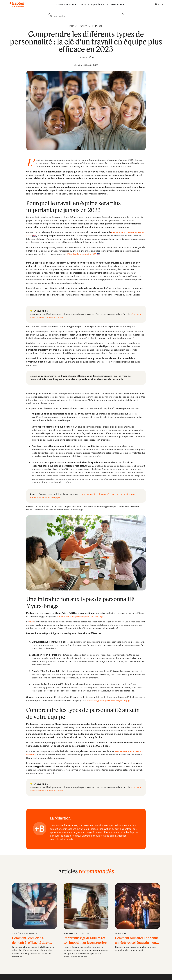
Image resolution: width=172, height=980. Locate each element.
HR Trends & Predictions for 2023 (81, 254)
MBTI (32, 622)
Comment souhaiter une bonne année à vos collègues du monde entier (137, 942)
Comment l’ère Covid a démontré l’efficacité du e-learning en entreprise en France (34, 944)
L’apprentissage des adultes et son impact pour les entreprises (85, 942)
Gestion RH (121, 933)
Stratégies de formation (25, 933)
